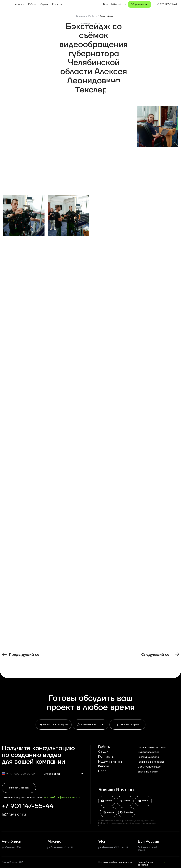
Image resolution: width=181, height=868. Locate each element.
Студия (44, 4)
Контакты (57, 4)
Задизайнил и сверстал (145, 863)
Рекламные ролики (149, 757)
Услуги (19, 4)
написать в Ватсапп (92, 724)
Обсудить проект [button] (140, 4)
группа (108, 801)
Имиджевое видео (149, 752)
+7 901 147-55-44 (167, 4)
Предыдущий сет (25, 654)
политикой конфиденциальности (62, 797)
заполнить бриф (129, 724)
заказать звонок (19, 788)
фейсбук (128, 812)
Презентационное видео (152, 747)
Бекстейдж (106, 16)
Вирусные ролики (148, 772)
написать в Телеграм (55, 724)
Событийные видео (149, 767)
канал (126, 801)
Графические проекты (151, 762)
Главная (81, 16)
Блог (106, 4)
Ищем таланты (111, 761)
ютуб (145, 801)
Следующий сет (156, 654)
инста (110, 812)
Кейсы (103, 766)
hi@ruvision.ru (14, 814)
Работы (32, 4)
